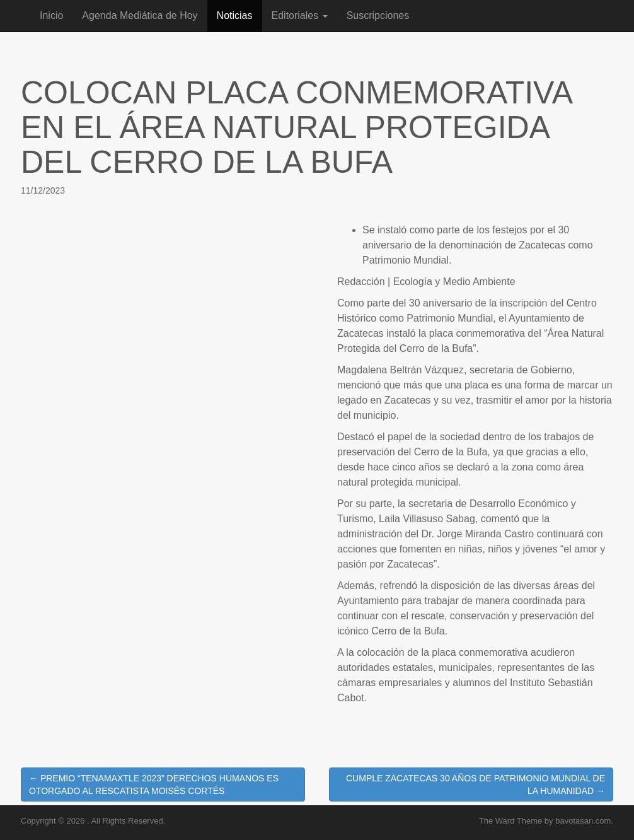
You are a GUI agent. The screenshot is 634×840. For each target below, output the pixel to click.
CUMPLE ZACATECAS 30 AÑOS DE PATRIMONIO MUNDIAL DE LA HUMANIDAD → (476, 785)
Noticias (235, 15)
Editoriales (300, 15)
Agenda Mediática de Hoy (140, 15)
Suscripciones (378, 15)
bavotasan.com (583, 821)
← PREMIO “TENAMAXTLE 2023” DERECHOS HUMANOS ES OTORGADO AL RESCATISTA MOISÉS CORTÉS (154, 785)
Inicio (51, 15)
